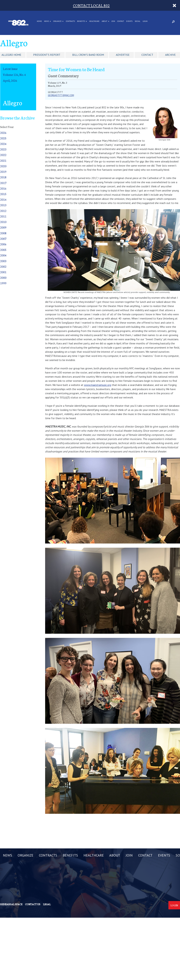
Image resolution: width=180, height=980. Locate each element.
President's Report (47, 55)
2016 (3, 188)
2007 (3, 239)
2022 (3, 155)
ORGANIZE (57, 21)
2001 (3, 272)
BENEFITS (81, 21)
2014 (3, 199)
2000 (3, 277)
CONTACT (121, 21)
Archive (170, 55)
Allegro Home (11, 55)
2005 (3, 250)
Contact (147, 55)
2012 (3, 211)
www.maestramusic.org (98, 385)
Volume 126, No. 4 (14, 75)
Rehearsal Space (11, 904)
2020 (3, 166)
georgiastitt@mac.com (61, 95)
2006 (3, 244)
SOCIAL (138, 21)
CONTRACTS (70, 21)
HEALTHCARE (94, 21)
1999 (3, 283)
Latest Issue (10, 69)
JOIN (113, 21)
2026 (3, 133)
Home (39, 21)
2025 (3, 138)
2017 (3, 183)
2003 (3, 261)
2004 (3, 255)
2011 (3, 216)
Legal (47, 904)
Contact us (33, 904)
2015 (3, 194)
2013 (3, 205)
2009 (3, 227)
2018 (3, 177)
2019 (3, 171)
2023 (3, 149)
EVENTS (129, 21)
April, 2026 (10, 80)
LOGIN (145, 21)
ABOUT (104, 21)
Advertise (123, 55)
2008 (3, 233)
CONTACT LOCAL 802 (91, 5)
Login (174, 905)
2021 (3, 160)
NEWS (47, 21)
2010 (3, 222)
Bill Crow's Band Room (88, 55)
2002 (3, 266)
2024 (3, 144)
